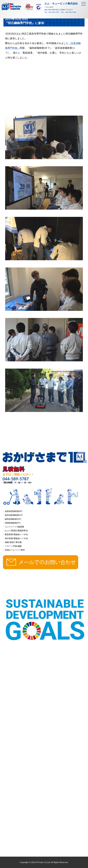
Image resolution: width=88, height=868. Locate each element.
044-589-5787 (54, 12)
